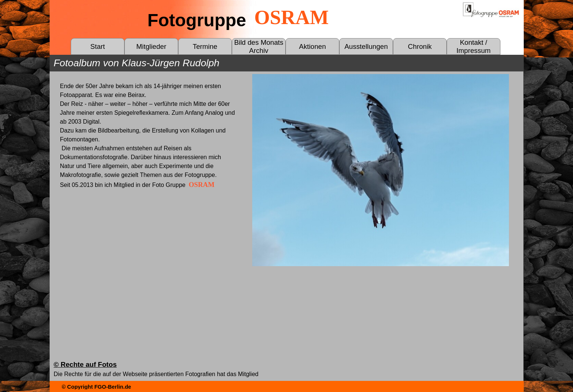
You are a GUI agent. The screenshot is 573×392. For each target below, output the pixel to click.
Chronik (420, 46)
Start (98, 46)
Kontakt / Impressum (473, 46)
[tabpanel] (148, 136)
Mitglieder (151, 46)
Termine (205, 46)
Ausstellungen (366, 46)
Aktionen (312, 46)
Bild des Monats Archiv (259, 46)
